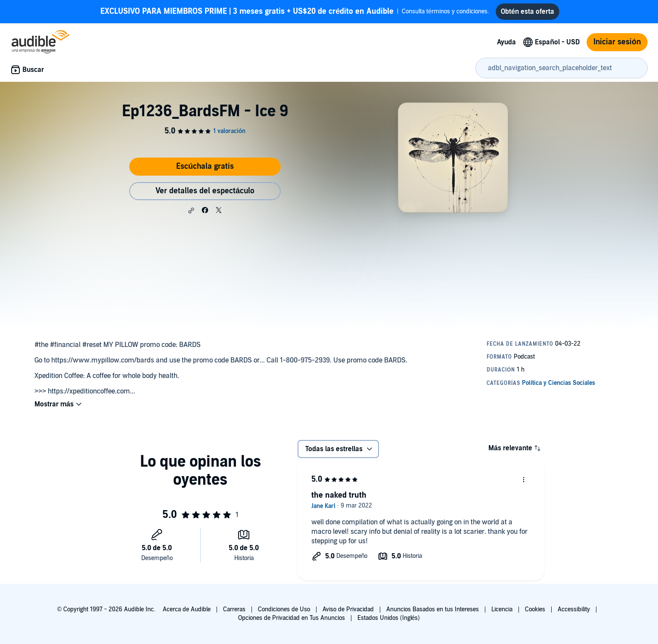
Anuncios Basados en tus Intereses (433, 609)
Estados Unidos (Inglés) (389, 618)
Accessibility (574, 609)
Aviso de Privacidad (348, 609)
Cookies (535, 609)
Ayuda (506, 42)
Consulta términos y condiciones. (295, 12)
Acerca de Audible (187, 609)
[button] (191, 211)
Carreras (234, 609)
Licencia (502, 609)
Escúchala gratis (205, 166)
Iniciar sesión (617, 42)
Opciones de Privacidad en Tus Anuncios (292, 618)
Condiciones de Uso (284, 609)
